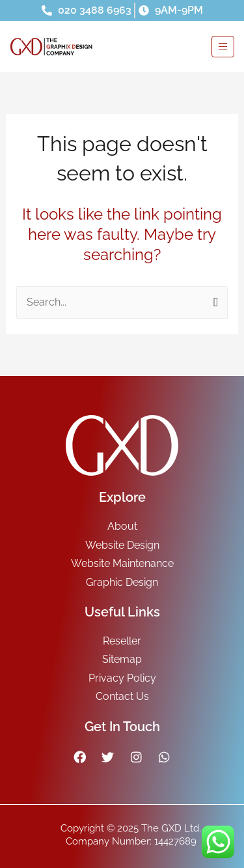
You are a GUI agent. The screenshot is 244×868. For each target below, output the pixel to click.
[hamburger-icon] (223, 47)
